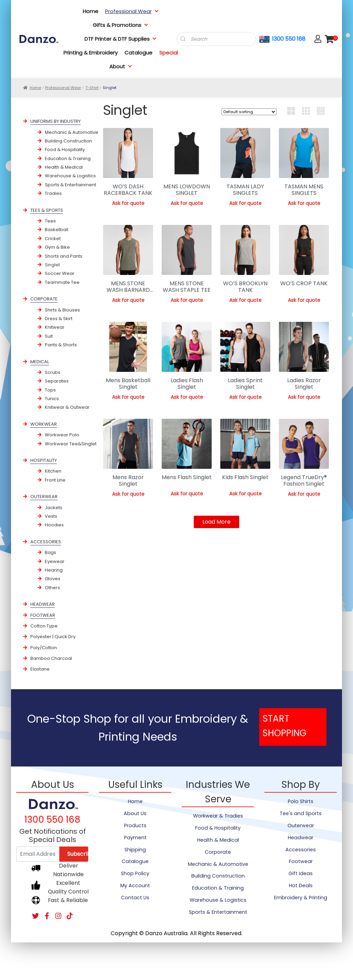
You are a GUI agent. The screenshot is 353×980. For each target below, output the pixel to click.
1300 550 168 (289, 39)
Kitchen (53, 471)
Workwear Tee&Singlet (71, 444)
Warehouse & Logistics (70, 176)
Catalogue (138, 53)
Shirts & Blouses (62, 310)
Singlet (52, 265)
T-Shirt (92, 88)
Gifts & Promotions (121, 25)
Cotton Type (44, 626)
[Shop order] (249, 112)
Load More (216, 522)
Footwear (301, 861)
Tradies (53, 193)
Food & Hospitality (65, 150)
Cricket (53, 239)
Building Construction (68, 141)
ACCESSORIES (46, 542)
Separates (57, 381)
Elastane (40, 669)
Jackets (54, 508)
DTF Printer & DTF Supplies (121, 39)
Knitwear (55, 327)
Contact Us (135, 898)
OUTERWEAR (44, 497)
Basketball (57, 230)
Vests (51, 516)
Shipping (135, 850)
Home (90, 11)
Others (52, 588)
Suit (49, 336)
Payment (135, 838)
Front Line (55, 480)
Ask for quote (128, 203)
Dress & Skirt (59, 319)
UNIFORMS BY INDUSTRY (56, 121)
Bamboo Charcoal (51, 658)
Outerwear (301, 825)
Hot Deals (301, 885)
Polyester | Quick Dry (53, 637)
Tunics (52, 399)
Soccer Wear (60, 273)
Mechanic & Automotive (72, 132)
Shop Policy (135, 873)
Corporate (218, 852)
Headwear (301, 838)
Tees (50, 221)
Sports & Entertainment (70, 185)
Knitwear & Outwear (67, 407)
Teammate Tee (62, 282)
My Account (135, 885)
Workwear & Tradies (218, 816)
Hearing (54, 570)
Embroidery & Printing (301, 898)
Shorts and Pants (64, 256)
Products (135, 825)
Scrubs (53, 372)
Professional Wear (132, 11)
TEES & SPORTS (47, 210)
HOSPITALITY (44, 460)
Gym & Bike (57, 247)
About (121, 66)
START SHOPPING (285, 726)
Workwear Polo (62, 435)
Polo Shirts (301, 801)
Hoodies (54, 525)
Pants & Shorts (61, 345)
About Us (135, 813)
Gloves (53, 579)
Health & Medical (64, 167)
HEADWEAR (43, 604)
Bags (51, 552)
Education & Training (68, 159)
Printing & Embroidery (90, 53)
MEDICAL (40, 362)
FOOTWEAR (43, 615)
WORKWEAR (44, 424)
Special (169, 53)
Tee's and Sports (301, 813)
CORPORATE (44, 299)
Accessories (301, 850)
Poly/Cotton (44, 648)
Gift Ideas (301, 873)
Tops (50, 390)
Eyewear (55, 561)
